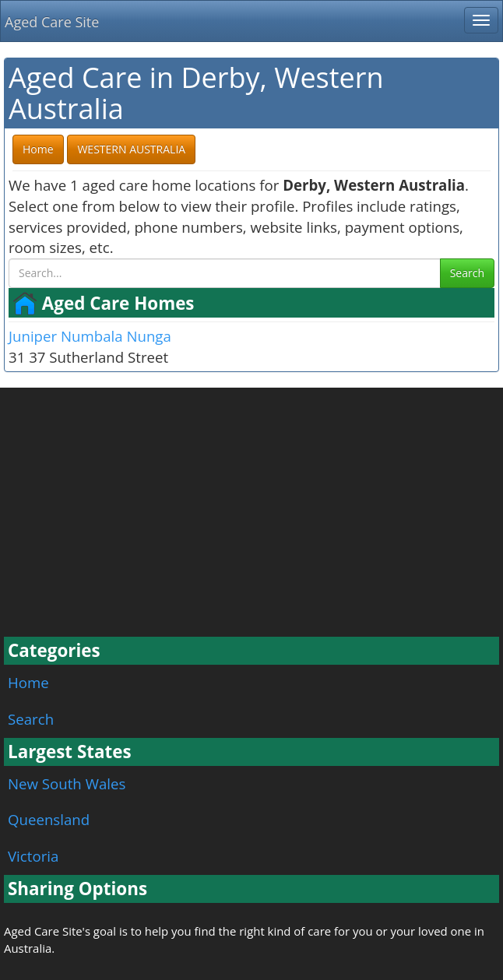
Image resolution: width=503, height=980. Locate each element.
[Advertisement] (251, 520)
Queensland (49, 819)
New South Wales (67, 783)
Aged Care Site (52, 22)
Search (467, 273)
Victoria (33, 856)
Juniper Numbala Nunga (90, 336)
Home (28, 682)
